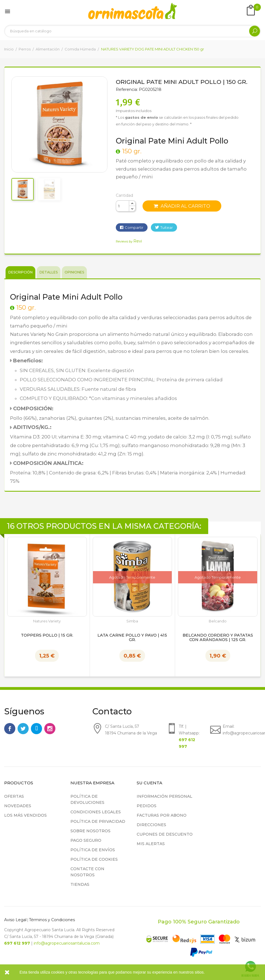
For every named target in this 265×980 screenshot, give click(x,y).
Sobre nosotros (90, 831)
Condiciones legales (96, 812)
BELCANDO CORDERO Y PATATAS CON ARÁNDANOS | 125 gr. (218, 638)
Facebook (10, 729)
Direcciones (151, 825)
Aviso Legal (15, 920)
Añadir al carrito (182, 206)
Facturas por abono (162, 815)
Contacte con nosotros (87, 872)
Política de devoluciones (87, 799)
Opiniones (74, 272)
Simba (132, 621)
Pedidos (147, 806)
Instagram (50, 729)
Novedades (18, 806)
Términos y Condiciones (52, 920)
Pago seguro (86, 840)
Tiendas (80, 884)
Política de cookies (94, 859)
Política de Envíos (93, 850)
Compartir (134, 227)
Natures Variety (47, 621)
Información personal (165, 796)
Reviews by (129, 241)
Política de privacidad (98, 821)
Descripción (20, 272)
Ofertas (14, 796)
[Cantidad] (122, 206)
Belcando (218, 621)
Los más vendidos (25, 815)
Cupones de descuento (165, 834)
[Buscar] (132, 31)
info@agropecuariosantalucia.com (67, 943)
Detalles (49, 272)
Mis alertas (151, 844)
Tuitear (167, 227)
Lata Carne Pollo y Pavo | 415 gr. (132, 638)
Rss (36, 729)
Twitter (23, 729)
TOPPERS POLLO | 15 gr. (47, 635)
